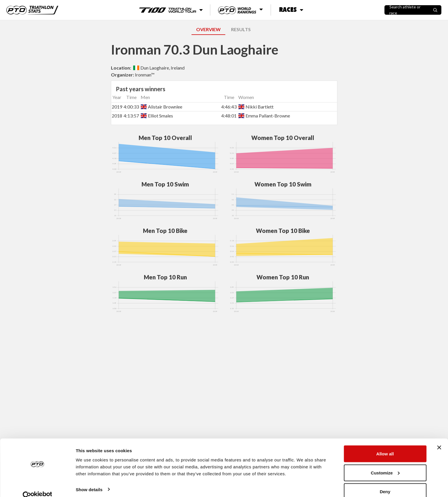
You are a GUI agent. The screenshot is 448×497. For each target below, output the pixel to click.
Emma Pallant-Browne (264, 116)
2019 (117, 107)
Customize (385, 463)
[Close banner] (439, 438)
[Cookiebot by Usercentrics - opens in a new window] (37, 486)
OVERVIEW (208, 29)
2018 (117, 116)
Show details (89, 479)
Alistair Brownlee (161, 107)
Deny (385, 482)
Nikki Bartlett (256, 107)
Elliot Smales (157, 116)
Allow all (385, 444)
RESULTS (241, 29)
